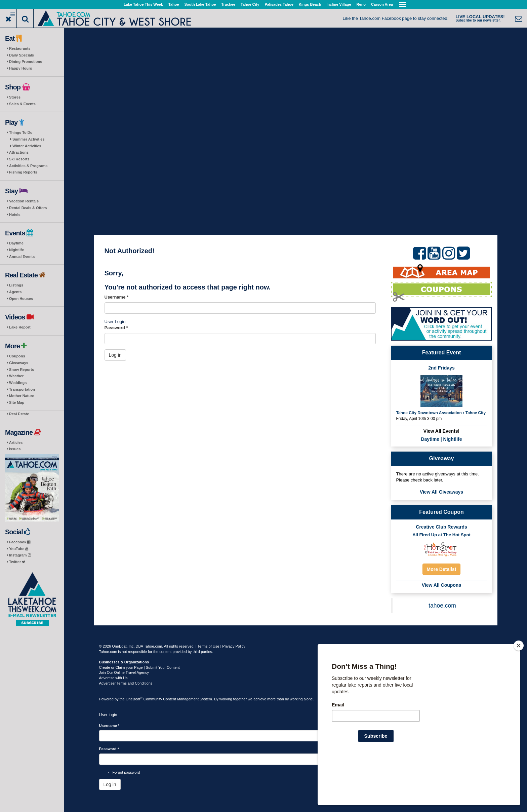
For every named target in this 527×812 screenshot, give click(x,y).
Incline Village (339, 4)
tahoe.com (442, 606)
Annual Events (22, 257)
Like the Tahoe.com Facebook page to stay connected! (396, 18)
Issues (15, 449)
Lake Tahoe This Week (143, 4)
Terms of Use (209, 646)
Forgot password (126, 772)
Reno (361, 4)
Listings (16, 285)
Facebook (20, 542)
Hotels (15, 215)
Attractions (19, 152)
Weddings (18, 383)
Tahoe (174, 4)
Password (116, 328)
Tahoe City (250, 4)
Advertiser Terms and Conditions (126, 683)
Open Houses (21, 299)
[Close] (519, 689)
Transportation (22, 389)
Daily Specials (22, 55)
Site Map (17, 402)
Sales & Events (22, 104)
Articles (16, 442)
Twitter (17, 562)
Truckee (228, 4)
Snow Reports (22, 370)
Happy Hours (21, 68)
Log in (115, 355)
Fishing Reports (23, 172)
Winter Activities (27, 146)
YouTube (19, 549)
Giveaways (19, 363)
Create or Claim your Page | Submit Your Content (139, 667)
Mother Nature (22, 396)
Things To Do (21, 132)
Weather (16, 376)
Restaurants (20, 48)
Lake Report (20, 327)
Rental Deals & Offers (28, 208)
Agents (15, 292)
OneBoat (134, 699)
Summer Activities (29, 139)
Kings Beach (310, 4)
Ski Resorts (19, 159)
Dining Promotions (26, 62)
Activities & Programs (28, 166)
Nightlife (16, 250)
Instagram (20, 555)
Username (117, 297)
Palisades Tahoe (279, 4)
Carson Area (382, 4)
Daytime (16, 243)
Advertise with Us (113, 678)
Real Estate (19, 414)
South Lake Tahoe (200, 4)
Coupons (17, 356)
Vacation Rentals (24, 201)
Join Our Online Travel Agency (124, 672)
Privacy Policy (234, 646)
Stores (15, 97)
